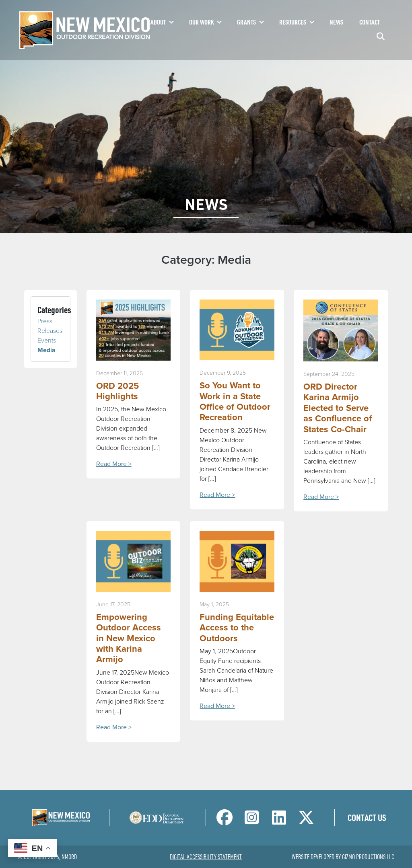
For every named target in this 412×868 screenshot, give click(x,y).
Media (46, 350)
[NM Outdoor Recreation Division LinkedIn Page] (279, 821)
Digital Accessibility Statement (206, 857)
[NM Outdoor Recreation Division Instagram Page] (252, 821)
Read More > (114, 464)
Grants (246, 22)
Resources (293, 22)
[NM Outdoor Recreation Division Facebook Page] (225, 821)
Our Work (201, 22)
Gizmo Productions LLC (368, 857)
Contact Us (367, 817)
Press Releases (50, 326)
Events (47, 340)
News (336, 22)
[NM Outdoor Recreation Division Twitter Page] (306, 821)
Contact (370, 22)
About (158, 22)
